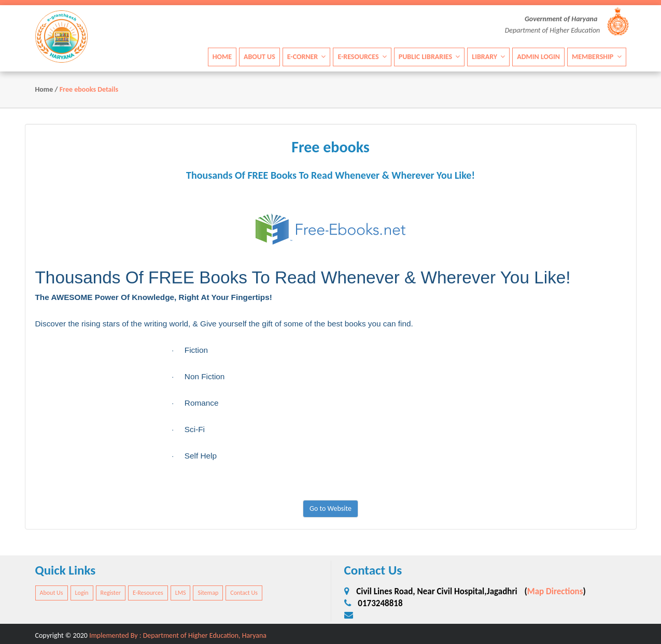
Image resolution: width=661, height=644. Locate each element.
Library (488, 56)
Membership (597, 56)
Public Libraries (430, 56)
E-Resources (362, 56)
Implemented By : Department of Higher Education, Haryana (178, 635)
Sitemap (208, 593)
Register (111, 593)
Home (222, 56)
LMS (181, 593)
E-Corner (307, 56)
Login (82, 593)
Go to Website (330, 509)
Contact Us (244, 593)
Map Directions (555, 591)
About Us (259, 56)
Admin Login (538, 56)
